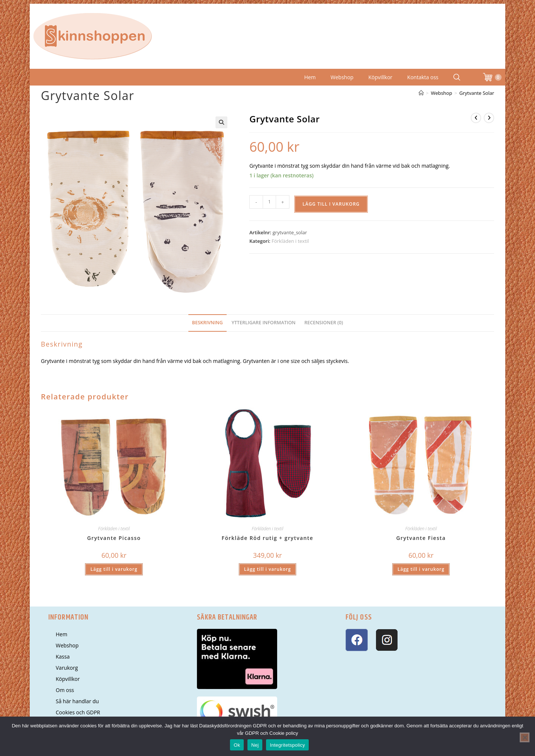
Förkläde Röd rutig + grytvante (268, 538)
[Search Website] (457, 77)
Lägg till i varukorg (331, 204)
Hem (310, 77)
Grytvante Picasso (114, 538)
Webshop (342, 77)
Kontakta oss (423, 77)
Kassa (63, 657)
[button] (221, 122)
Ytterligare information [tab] (263, 323)
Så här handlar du (77, 701)
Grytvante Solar (477, 93)
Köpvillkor (380, 77)
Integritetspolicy (287, 745)
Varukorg (67, 668)
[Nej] (525, 737)
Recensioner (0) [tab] (324, 323)
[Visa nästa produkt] (489, 118)
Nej (255, 745)
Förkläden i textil (290, 241)
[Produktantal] (269, 202)
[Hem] (421, 93)
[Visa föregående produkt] (476, 118)
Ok (237, 745)
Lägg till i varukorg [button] (114, 569)
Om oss (65, 690)
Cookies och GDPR (78, 712)
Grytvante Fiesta (421, 538)
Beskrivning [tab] (207, 323)
